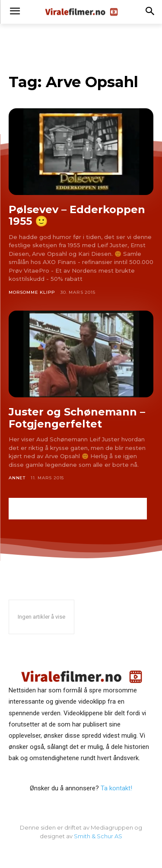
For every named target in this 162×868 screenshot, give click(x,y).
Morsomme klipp (32, 292)
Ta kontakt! (116, 788)
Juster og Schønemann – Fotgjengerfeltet (77, 418)
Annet (17, 478)
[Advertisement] (78, 509)
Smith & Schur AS (98, 836)
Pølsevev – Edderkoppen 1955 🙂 (77, 215)
